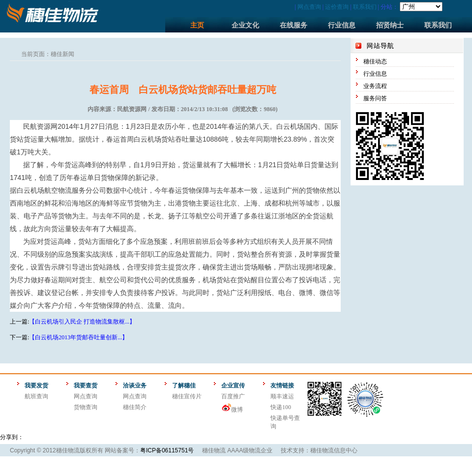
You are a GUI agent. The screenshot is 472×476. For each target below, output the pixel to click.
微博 (237, 410)
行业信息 (342, 25)
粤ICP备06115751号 (167, 450)
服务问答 (375, 98)
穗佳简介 (135, 407)
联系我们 (365, 7)
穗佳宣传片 (187, 396)
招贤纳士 (390, 25)
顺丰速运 (282, 396)
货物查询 (86, 407)
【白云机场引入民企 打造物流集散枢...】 (82, 322)
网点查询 (309, 7)
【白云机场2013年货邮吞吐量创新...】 (78, 337)
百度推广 (233, 396)
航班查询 (36, 396)
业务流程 (375, 86)
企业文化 (245, 25)
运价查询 (337, 7)
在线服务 (294, 25)
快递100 (281, 407)
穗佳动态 (375, 61)
